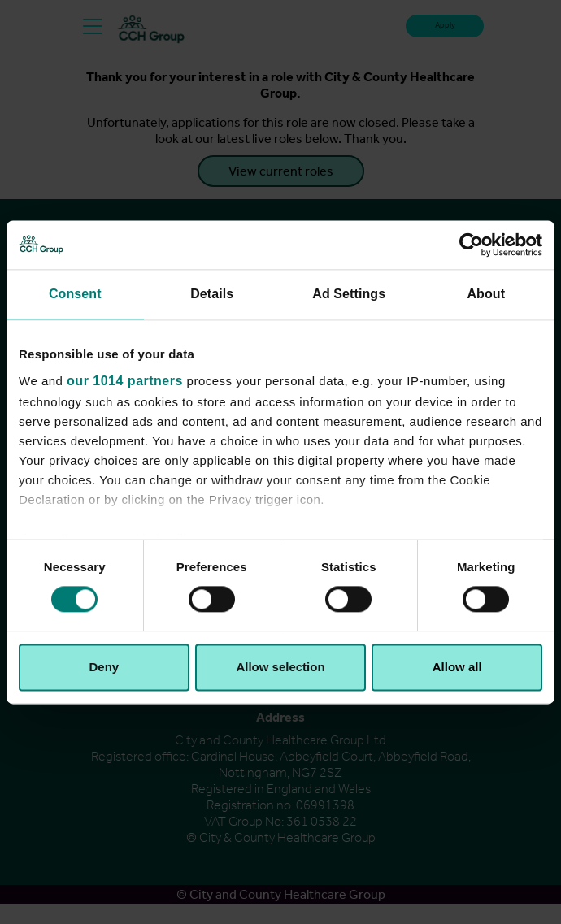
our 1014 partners (125, 381)
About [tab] (486, 294)
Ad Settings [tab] (349, 294)
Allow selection (280, 667)
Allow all (457, 667)
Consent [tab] (75, 294)
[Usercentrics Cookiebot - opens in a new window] (471, 245)
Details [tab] (212, 294)
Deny (104, 667)
